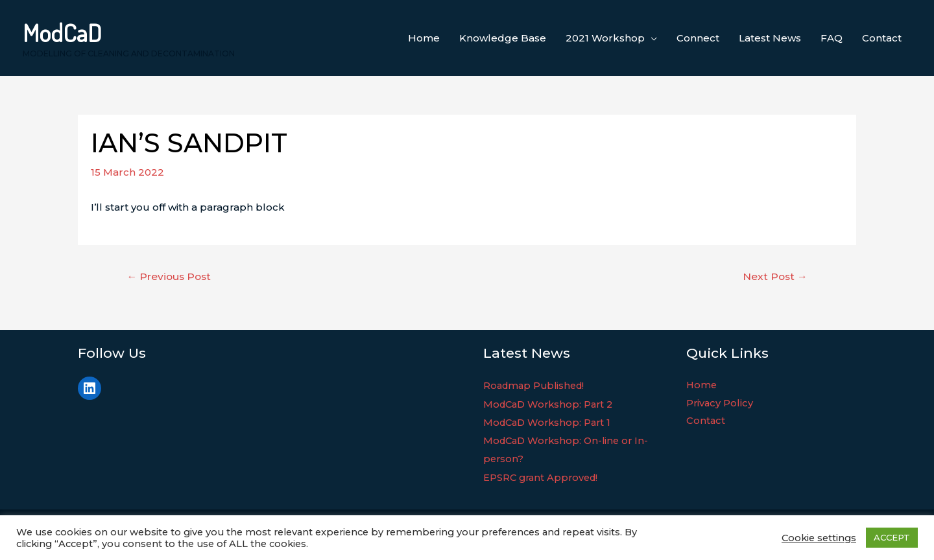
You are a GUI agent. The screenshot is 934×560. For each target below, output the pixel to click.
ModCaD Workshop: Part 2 (551, 404)
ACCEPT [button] (892, 537)
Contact (706, 422)
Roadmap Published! (536, 386)
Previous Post (171, 276)
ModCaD (62, 32)
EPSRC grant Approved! (543, 476)
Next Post (774, 276)
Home (702, 386)
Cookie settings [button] (819, 538)
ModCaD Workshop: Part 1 (550, 422)
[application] (651, 38)
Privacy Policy (720, 404)
